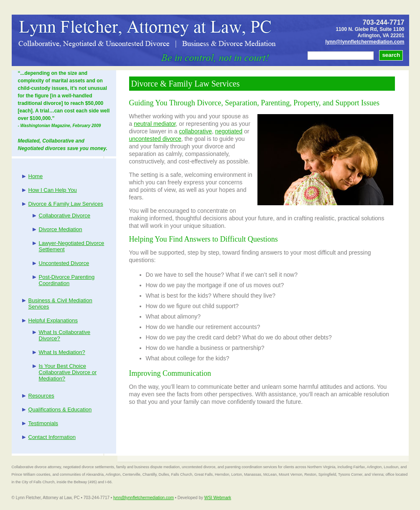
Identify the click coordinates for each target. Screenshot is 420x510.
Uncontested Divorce (64, 263)
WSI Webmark (218, 498)
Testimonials (43, 423)
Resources (41, 396)
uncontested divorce (155, 139)
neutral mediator (155, 124)
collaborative (195, 131)
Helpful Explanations (53, 320)
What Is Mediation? (62, 352)
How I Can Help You (53, 190)
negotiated (229, 131)
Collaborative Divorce (65, 215)
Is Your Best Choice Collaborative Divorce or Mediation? (68, 372)
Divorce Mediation (61, 229)
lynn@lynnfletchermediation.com (365, 42)
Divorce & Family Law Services (66, 204)
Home (36, 176)
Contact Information (52, 437)
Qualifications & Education (60, 409)
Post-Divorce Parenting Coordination (67, 280)
